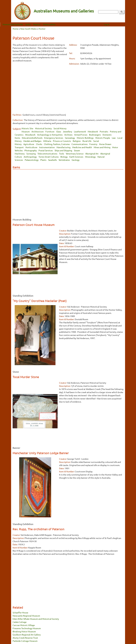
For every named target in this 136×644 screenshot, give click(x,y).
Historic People (103, 138)
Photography (31, 150)
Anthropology (30, 157)
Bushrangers (95, 135)
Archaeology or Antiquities (50, 135)
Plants (43, 160)
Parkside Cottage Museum (25, 641)
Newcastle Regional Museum (26, 616)
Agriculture (29, 144)
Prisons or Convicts (62, 141)
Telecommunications (47, 154)
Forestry (93, 144)
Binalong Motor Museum (24, 631)
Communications (80, 144)
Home (15, 29)
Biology (64, 157)
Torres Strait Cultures (49, 157)
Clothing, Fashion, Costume (57, 144)
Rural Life (87, 141)
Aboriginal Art (92, 154)
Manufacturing (64, 147)
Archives (68, 135)
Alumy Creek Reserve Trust (25, 638)
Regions (48, 24)
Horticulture (31, 147)
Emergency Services (54, 138)
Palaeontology (32, 160)
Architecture (38, 131)
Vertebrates (64, 160)
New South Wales (28, 29)
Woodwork (30, 135)
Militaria (47, 141)
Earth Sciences (76, 157)
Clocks (39, 144)
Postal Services (46, 150)
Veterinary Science (75, 154)
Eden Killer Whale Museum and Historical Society (36, 619)
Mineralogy (90, 157)
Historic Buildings (85, 138)
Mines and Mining (102, 147)
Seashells (52, 160)
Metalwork (93, 131)
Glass (59, 131)
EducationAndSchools (32, 138)
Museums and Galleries (24, 24)
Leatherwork (80, 131)
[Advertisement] (40, 86)
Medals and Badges (32, 141)
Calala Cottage (20, 622)
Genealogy (70, 138)
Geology (76, 160)
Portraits (104, 131)
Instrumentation (47, 147)
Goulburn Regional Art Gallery (27, 635)
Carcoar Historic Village (24, 625)
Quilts (39, 24)
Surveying (31, 154)
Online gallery (60, 24)
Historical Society (43, 128)
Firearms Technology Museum (27, 628)
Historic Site (27, 128)
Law (114, 138)
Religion (77, 141)
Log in (118, 24)
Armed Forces (81, 135)
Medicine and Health (82, 147)
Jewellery (67, 131)
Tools (62, 154)
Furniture (50, 131)
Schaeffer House (20, 612)
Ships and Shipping (63, 150)
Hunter (42, 29)
